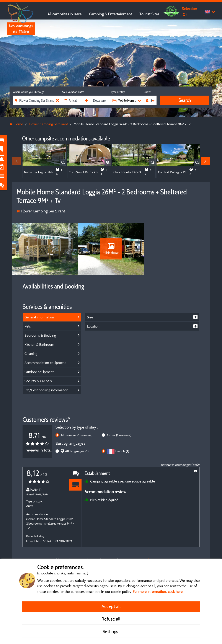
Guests (148, 92)
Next (205, 161)
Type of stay (118, 92)
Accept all (111, 606)
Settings (111, 631)
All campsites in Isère (64, 14)
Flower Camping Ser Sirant (41, 211)
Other (119, 435)
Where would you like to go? (29, 92)
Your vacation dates (73, 92)
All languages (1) (77, 451)
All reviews (77, 435)
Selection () (189, 11)
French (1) (122, 451)
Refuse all (111, 619)
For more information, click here (158, 591)
